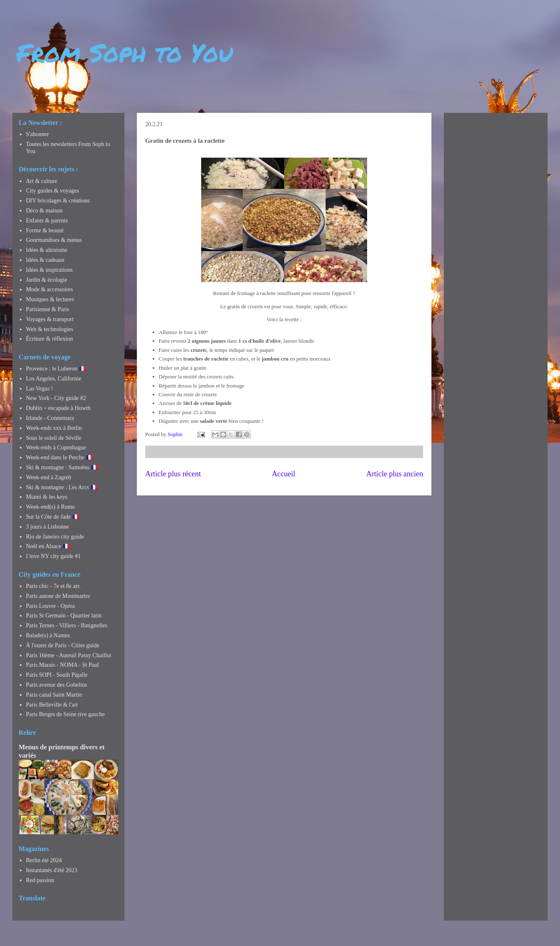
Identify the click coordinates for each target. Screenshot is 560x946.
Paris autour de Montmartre (58, 596)
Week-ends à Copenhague (56, 447)
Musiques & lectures (50, 299)
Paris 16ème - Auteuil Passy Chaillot (69, 655)
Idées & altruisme (47, 250)
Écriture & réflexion (50, 339)
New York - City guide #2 (56, 398)
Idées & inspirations (50, 270)
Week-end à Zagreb (49, 477)
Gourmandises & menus (54, 240)
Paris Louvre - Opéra (51, 606)
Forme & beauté (45, 230)
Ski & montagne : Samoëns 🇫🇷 (62, 467)
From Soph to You (125, 52)
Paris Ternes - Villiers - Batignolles (67, 625)
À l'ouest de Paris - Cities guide (63, 645)
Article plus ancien (395, 474)
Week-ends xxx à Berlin (54, 428)
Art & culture (42, 181)
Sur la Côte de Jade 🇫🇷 (53, 517)
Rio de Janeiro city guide (55, 537)
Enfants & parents (47, 221)
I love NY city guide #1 (54, 556)
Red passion (40, 880)
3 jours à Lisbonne (48, 527)
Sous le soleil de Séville (54, 438)
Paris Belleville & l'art (52, 705)
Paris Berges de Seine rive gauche (66, 714)
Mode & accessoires (50, 289)
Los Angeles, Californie (54, 379)
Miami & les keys (47, 497)
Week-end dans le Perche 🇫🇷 (60, 457)
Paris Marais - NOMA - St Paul (63, 665)
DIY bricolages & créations (58, 201)
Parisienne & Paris (48, 309)
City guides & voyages (53, 191)
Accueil (284, 474)
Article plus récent (173, 474)
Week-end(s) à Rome (51, 507)
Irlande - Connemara (50, 418)
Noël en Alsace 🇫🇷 (48, 546)
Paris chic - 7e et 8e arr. (54, 586)
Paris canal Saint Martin (54, 695)
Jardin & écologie (47, 280)
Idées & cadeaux (45, 260)
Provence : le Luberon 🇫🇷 (56, 369)
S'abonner (38, 134)
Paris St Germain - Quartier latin (64, 616)
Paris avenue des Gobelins (57, 685)
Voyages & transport (50, 319)
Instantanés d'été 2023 (52, 870)
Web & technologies (50, 329)
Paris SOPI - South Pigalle (57, 675)
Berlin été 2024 (44, 860)
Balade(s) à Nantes (48, 635)
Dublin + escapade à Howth (58, 408)
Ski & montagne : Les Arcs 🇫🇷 (62, 487)
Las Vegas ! (40, 389)
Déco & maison (44, 211)
